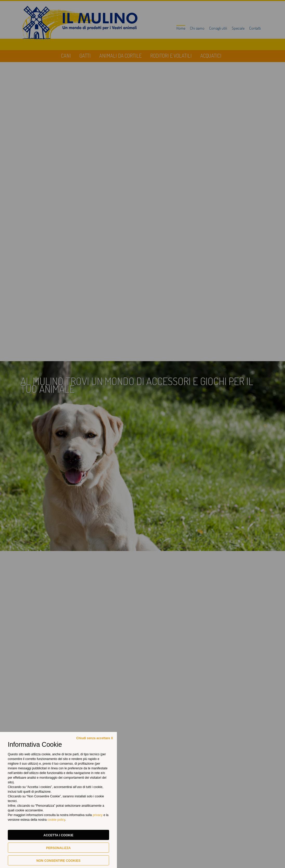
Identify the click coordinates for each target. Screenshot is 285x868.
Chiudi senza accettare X (95, 738)
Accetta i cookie (58, 835)
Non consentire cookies (58, 861)
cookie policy (56, 820)
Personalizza (59, 848)
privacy (98, 815)
